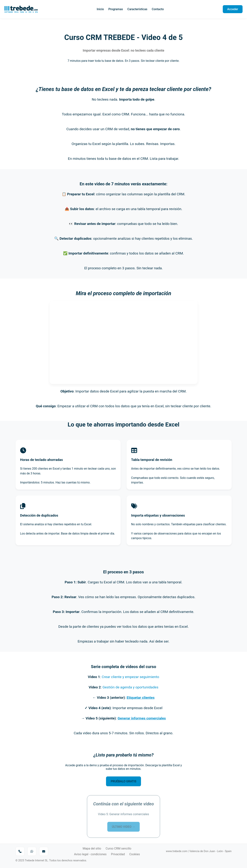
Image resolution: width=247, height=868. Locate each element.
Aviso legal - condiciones (90, 854)
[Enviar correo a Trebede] (44, 851)
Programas (116, 9)
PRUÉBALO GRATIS (123, 781)
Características (137, 9)
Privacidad (118, 854)
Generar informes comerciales (142, 718)
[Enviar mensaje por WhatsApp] (32, 851)
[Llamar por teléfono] (20, 851)
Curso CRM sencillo (119, 848)
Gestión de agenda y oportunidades (130, 687)
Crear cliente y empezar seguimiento (130, 677)
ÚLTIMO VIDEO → (124, 824)
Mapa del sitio (92, 848)
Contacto (158, 9)
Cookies (135, 854)
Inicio (100, 9)
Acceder (233, 9)
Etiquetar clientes (141, 698)
